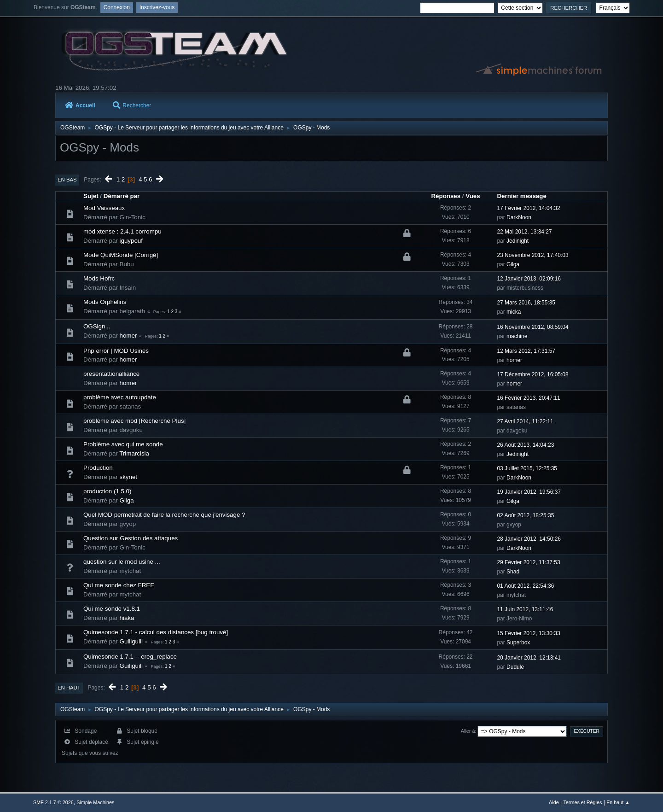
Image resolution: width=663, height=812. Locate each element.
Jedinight (518, 241)
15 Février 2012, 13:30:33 (528, 633)
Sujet (91, 196)
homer (128, 336)
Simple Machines (95, 802)
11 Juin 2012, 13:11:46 (525, 609)
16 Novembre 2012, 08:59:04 (532, 327)
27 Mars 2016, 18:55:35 (526, 303)
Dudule (515, 667)
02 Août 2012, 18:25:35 (525, 515)
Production (98, 468)
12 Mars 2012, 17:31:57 (526, 351)
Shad (513, 572)
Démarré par (122, 196)
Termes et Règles (582, 802)
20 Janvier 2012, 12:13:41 (529, 658)
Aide (554, 802)
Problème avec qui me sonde (123, 444)
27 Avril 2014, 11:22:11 (525, 421)
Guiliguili (131, 641)
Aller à (468, 731)
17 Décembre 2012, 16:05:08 (532, 374)
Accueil (80, 105)
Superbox (518, 643)
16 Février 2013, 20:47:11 (528, 398)
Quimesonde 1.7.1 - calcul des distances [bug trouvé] (156, 632)
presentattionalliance (111, 374)
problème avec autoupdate (120, 397)
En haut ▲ (618, 802)
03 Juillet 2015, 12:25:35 (527, 468)
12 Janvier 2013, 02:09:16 (529, 279)
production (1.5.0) (107, 491)
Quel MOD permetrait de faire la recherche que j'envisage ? (164, 515)
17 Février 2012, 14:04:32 (528, 208)
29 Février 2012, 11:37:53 (528, 562)
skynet (129, 477)
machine (517, 336)
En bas (67, 180)
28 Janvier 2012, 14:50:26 (529, 539)
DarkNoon (519, 217)
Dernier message (521, 196)
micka (514, 312)
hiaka (127, 618)
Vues (473, 196)
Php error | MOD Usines (116, 351)
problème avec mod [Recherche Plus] (134, 421)
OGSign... (97, 326)
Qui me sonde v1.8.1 (112, 609)
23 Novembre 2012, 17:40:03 (532, 255)
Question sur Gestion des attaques (131, 538)
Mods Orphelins (105, 302)
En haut (69, 688)
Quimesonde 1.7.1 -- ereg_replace (130, 657)
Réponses (446, 196)
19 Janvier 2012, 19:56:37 (529, 492)
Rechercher (132, 105)
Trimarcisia (134, 453)
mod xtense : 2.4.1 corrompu (122, 231)
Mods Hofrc (99, 278)
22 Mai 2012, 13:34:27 (524, 232)
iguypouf (131, 241)
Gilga (513, 264)
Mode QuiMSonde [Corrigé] (121, 255)
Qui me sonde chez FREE (119, 585)
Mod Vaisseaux (104, 208)
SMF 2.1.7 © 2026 (53, 802)
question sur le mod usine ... (122, 562)
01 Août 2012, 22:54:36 (525, 586)
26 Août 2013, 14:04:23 (525, 445)
